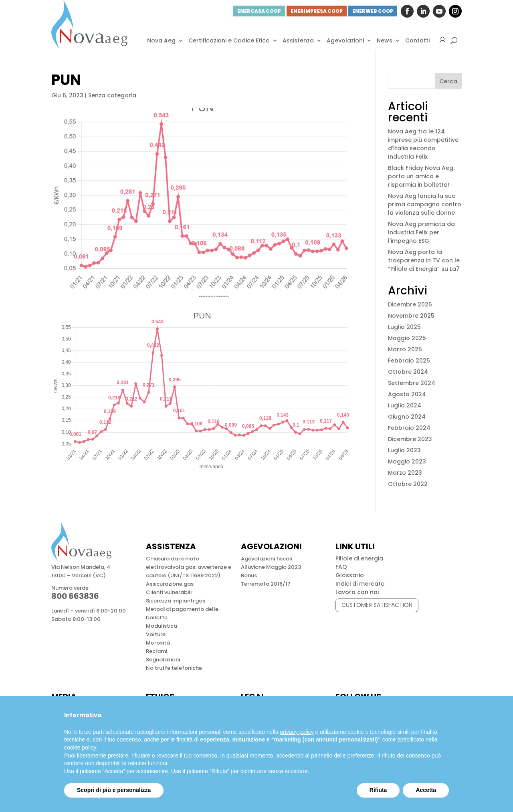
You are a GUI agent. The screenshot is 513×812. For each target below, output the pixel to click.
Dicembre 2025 (410, 304)
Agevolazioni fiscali (267, 559)
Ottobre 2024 (408, 372)
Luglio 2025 (404, 327)
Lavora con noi (357, 592)
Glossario (350, 575)
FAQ (341, 567)
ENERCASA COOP (259, 11)
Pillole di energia (359, 558)
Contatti (417, 40)
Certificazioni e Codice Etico (229, 40)
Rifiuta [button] (378, 790)
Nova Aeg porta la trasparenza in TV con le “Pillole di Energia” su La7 (424, 260)
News (385, 40)
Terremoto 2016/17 (266, 584)
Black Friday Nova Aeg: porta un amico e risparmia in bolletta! (421, 176)
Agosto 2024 (407, 394)
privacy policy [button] (297, 732)
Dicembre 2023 (410, 439)
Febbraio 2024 (409, 428)
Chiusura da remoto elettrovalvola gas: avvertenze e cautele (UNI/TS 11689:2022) (189, 567)
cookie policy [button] (80, 748)
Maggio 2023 (407, 461)
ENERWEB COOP (373, 11)
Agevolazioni (345, 40)
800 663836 (75, 596)
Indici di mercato (360, 584)
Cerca (448, 81)
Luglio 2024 (405, 405)
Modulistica (162, 626)
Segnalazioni (163, 660)
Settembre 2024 (412, 383)
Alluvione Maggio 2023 (271, 567)
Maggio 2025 (407, 338)
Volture (156, 634)
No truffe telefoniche (174, 668)
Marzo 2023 (405, 473)
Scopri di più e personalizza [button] (114, 790)
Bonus (249, 575)
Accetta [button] (426, 790)
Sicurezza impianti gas (176, 601)
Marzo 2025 (405, 349)
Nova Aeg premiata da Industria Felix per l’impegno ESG (421, 232)
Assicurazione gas (170, 584)
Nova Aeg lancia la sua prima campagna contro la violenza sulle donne (425, 204)
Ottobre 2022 (408, 484)
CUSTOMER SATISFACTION (377, 605)
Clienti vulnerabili (169, 592)
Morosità (158, 643)
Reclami (157, 651)
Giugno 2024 (407, 417)
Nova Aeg (161, 40)
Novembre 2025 (411, 316)
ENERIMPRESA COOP (317, 11)
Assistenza (298, 40)
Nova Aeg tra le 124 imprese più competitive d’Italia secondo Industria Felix (423, 144)
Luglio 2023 (404, 450)
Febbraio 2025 (409, 361)
